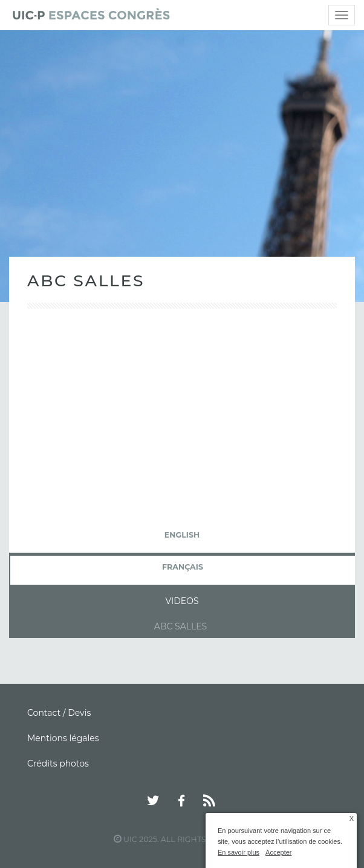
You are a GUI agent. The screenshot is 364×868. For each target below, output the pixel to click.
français (183, 567)
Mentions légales (63, 738)
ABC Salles (180, 626)
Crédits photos (58, 764)
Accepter (278, 852)
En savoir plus (239, 852)
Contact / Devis (59, 713)
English (182, 535)
